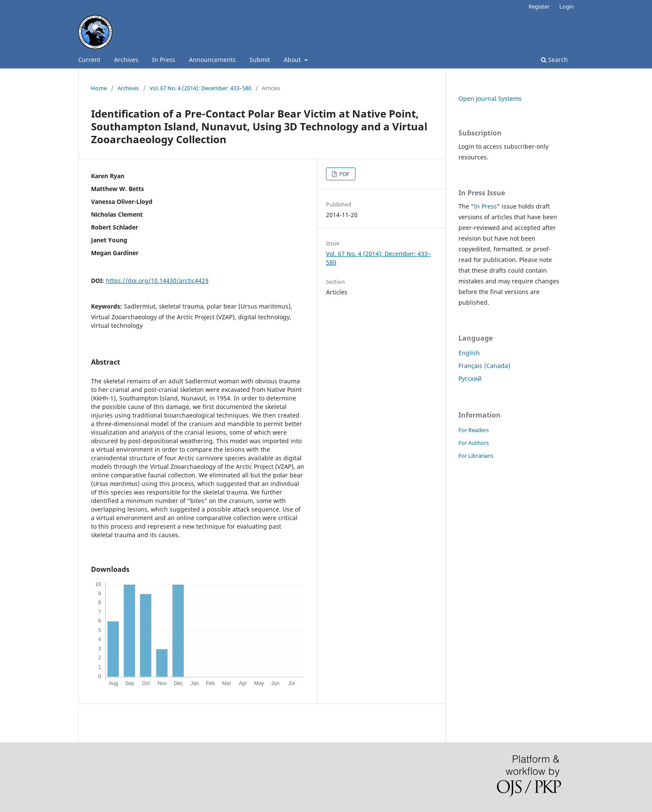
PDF (344, 174)
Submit (260, 60)
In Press (164, 60)
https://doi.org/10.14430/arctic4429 (157, 281)
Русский (470, 378)
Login (567, 6)
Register (539, 6)
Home (99, 88)
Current (89, 60)
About (293, 60)
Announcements (212, 60)
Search (554, 60)
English (469, 353)
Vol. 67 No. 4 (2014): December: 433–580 (200, 88)
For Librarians (476, 456)
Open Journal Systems (490, 99)
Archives (126, 60)
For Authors (474, 443)
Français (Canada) (484, 366)
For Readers (474, 430)
